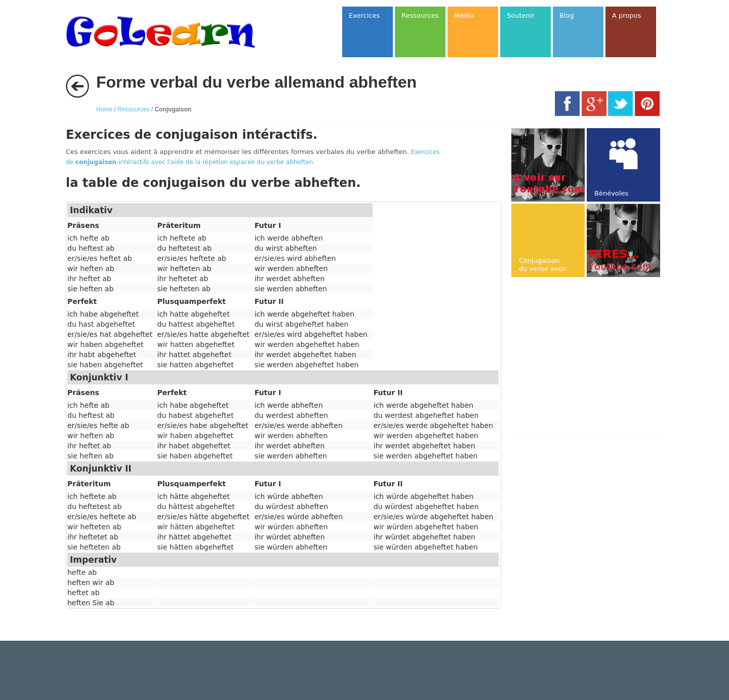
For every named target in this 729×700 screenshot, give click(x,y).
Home (104, 109)
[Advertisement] (596, 359)
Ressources (133, 109)
